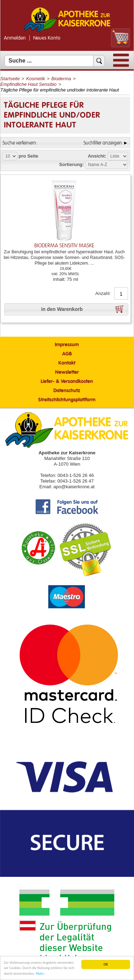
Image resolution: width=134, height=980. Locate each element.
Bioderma (61, 79)
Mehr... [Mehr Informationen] (41, 973)
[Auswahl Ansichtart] (118, 156)
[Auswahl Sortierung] (107, 165)
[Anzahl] (121, 294)
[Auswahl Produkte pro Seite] (10, 156)
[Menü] (121, 65)
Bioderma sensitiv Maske (64, 246)
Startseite (10, 79)
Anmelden (15, 38)
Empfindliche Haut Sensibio (28, 84)
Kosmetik (36, 79)
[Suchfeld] (55, 61)
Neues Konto (47, 38)
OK (106, 964)
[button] (66, 309)
